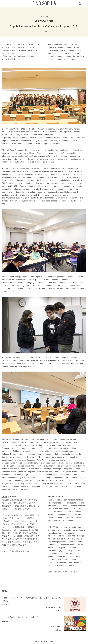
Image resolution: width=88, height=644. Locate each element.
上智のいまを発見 (44, 21)
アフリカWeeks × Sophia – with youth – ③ (20, 617)
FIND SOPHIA (44, 4)
